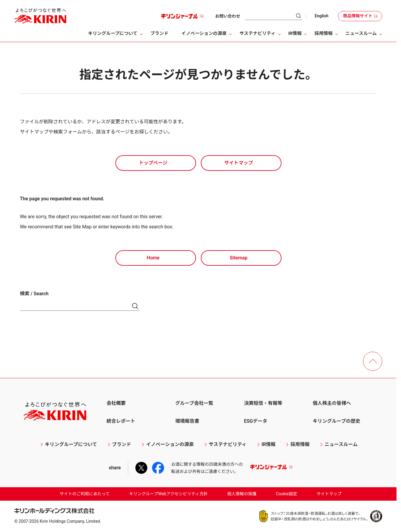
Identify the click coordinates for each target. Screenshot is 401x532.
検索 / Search (34, 294)
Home (153, 258)
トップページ (153, 163)
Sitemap (239, 258)
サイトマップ (238, 163)
